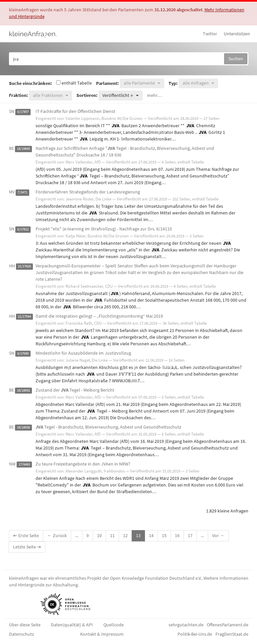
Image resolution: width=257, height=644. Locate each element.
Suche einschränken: (30, 83)
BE (11, 148)
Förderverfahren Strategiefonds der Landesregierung (88, 192)
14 (151, 535)
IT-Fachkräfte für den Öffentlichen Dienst (75, 111)
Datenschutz (21, 634)
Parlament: (107, 83)
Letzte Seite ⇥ (27, 547)
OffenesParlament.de (228, 625)
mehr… (154, 95)
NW (12, 464)
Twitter (210, 34)
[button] (142, 83)
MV (12, 192)
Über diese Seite (25, 625)
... (77, 535)
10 (99, 535)
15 (164, 535)
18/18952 (23, 390)
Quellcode (114, 625)
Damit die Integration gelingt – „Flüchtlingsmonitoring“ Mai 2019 (99, 316)
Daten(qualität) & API (72, 625)
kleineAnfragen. (33, 34)
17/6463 (24, 464)
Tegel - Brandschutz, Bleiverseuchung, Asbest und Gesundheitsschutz (108, 427)
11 (112, 535)
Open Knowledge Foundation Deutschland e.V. (156, 578)
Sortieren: (87, 95)
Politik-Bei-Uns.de (195, 634)
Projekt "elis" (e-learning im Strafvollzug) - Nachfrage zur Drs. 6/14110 (104, 229)
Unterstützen (237, 34)
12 (125, 535)
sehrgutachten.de (186, 625)
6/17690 (23, 353)
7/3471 (22, 192)
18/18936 (23, 427)
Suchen (236, 59)
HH (12, 266)
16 (177, 535)
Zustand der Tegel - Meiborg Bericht (75, 390)
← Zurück (57, 535)
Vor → (218, 535)
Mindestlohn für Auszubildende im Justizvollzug (83, 353)
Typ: (173, 83)
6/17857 (23, 112)
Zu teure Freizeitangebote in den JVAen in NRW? (83, 464)
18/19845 (23, 149)
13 (138, 535)
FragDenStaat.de (232, 634)
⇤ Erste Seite (26, 535)
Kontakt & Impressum (102, 634)
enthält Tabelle (74, 83)
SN (12, 111)
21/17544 (24, 317)
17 (190, 535)
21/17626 (24, 266)
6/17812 (23, 229)
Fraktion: (18, 95)
